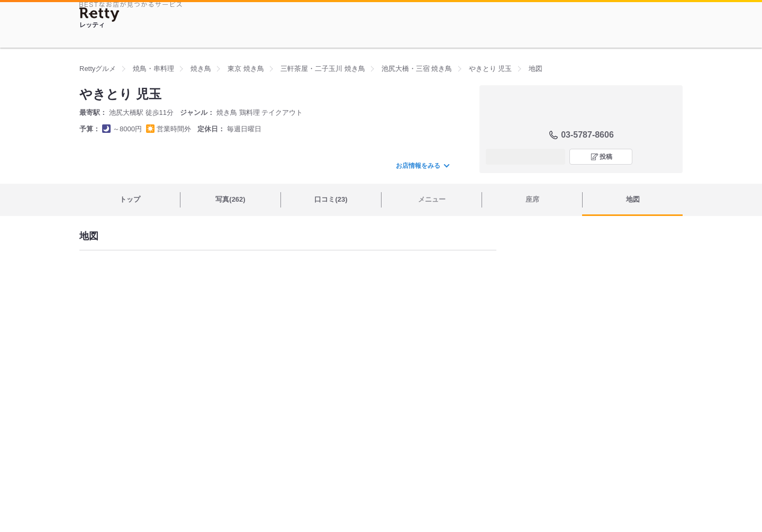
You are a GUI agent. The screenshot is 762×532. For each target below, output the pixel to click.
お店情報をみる (422, 166)
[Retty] (99, 15)
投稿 (606, 157)
